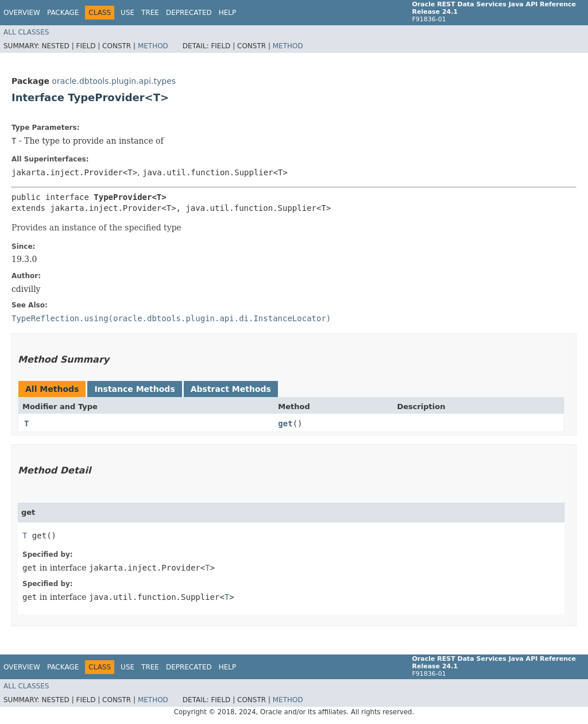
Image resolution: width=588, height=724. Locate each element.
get (285, 423)
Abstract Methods (231, 389)
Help (228, 13)
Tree (150, 13)
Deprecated (189, 13)
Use (127, 13)
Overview (22, 13)
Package (63, 13)
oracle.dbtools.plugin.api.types (114, 81)
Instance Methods (134, 389)
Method (153, 46)
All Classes (26, 32)
